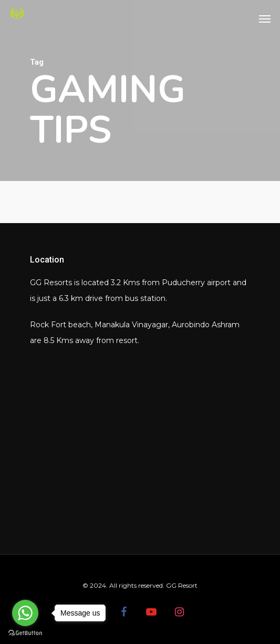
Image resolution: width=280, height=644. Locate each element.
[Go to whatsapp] (25, 613)
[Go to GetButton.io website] (25, 633)
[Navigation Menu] (265, 18)
